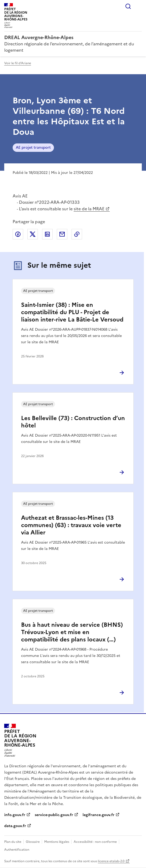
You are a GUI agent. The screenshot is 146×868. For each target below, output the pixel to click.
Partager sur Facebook (18, 234)
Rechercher (128, 6)
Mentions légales (57, 842)
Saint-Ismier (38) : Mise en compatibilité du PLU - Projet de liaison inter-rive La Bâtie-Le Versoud (72, 312)
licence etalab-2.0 (111, 861)
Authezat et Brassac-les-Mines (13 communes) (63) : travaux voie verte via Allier (71, 525)
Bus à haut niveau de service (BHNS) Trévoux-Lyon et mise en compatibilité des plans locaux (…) (72, 632)
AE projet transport (33, 148)
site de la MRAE (89, 209)
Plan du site (13, 842)
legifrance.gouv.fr (99, 815)
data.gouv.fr (15, 826)
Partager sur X (33, 234)
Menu (139, 6)
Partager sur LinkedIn (47, 234)
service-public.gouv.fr (54, 815)
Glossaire (33, 842)
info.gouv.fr (15, 815)
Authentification (17, 850)
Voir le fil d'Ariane (18, 63)
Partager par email (62, 234)
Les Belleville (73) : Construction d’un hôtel (73, 422)
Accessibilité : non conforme (95, 842)
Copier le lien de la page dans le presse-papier (77, 234)
